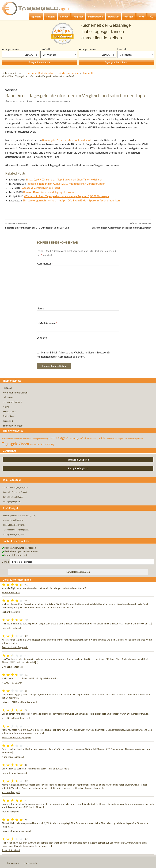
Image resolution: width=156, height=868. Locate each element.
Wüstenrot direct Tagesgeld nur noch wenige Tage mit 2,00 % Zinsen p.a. (67, 196)
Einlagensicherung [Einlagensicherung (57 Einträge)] (40, 439)
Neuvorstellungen (12, 402)
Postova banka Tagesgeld (15, 647)
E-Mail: (6, 562)
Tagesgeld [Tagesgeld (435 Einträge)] (10, 444)
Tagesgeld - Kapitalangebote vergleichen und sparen (52, 73)
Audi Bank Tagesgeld (13, 757)
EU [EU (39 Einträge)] (49, 439)
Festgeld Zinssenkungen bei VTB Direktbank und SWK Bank (42, 225)
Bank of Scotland (11, 850)
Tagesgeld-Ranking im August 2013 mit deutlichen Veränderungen (66, 184)
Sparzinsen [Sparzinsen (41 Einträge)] (129, 439)
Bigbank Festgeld (11, 592)
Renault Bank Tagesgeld (14, 773)
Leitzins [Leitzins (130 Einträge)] (102, 438)
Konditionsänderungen (15, 393)
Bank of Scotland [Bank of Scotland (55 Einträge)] (16, 439)
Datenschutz (31, 863)
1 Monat (59, 55)
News (6, 407)
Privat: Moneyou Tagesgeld (16, 737)
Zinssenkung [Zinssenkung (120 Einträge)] (47, 444)
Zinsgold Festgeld (11, 628)
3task (32, 101)
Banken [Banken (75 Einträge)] (5, 438)
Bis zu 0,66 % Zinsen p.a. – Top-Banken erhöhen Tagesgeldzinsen (64, 179)
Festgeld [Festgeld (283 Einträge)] (62, 438)
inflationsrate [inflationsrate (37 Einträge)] (93, 439)
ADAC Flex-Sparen (12, 683)
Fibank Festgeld (10, 811)
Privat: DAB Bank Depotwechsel (19, 702)
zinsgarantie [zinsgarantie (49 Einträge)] (34, 444)
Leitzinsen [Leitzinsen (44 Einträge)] (111, 439)
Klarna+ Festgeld (11, 792)
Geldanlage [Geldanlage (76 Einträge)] (74, 438)
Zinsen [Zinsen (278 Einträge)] (24, 444)
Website (42, 338)
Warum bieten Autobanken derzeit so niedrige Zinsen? (115, 225)
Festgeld (7, 388)
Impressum (13, 863)
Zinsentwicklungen (13, 426)
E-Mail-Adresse (47, 323)
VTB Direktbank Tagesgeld (16, 718)
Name (41, 308)
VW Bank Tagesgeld (12, 667)
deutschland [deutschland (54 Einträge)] (28, 439)
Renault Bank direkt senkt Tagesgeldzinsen (49, 192)
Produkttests (10, 411)
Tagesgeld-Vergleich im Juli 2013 (40, 188)
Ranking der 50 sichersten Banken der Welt (68, 140)
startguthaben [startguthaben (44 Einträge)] (138, 439)
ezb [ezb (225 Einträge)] (53, 438)
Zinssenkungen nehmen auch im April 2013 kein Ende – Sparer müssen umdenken (71, 200)
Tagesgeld (88, 73)
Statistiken (8, 416)
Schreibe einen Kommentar (55, 101)
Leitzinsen (8, 397)
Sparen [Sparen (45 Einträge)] (122, 439)
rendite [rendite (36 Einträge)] (117, 439)
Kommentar (45, 263)
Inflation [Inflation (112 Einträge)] (84, 438)
